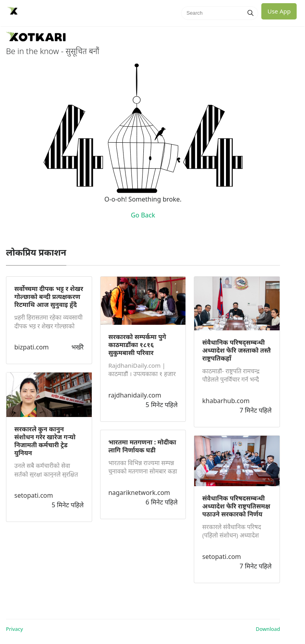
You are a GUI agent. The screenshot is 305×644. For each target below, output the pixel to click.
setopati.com (34, 495)
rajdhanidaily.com (135, 395)
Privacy (14, 629)
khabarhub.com (226, 401)
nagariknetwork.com (139, 493)
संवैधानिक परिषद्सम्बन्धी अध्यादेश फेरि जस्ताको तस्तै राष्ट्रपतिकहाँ (236, 350)
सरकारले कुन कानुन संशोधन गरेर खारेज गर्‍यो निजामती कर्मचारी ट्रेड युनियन (45, 441)
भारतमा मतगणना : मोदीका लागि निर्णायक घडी (142, 446)
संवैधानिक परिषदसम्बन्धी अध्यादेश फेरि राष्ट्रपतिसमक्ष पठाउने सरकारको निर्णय (236, 506)
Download (268, 629)
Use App (279, 11)
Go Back (143, 215)
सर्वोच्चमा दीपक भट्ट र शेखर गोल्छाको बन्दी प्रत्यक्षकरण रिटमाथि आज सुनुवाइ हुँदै (49, 297)
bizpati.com (32, 347)
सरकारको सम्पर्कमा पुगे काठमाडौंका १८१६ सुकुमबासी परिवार (137, 345)
